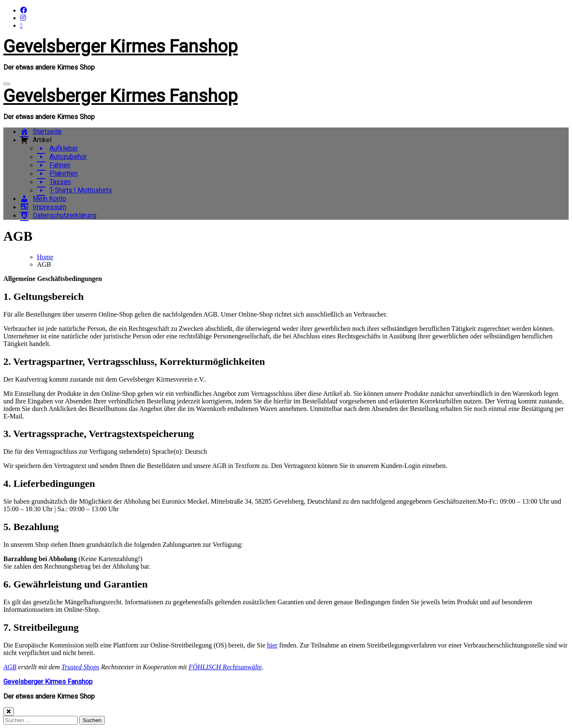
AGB (10, 667)
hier (272, 645)
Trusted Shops (81, 667)
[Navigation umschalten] (7, 84)
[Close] (9, 711)
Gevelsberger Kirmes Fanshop (121, 46)
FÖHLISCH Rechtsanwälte (225, 667)
